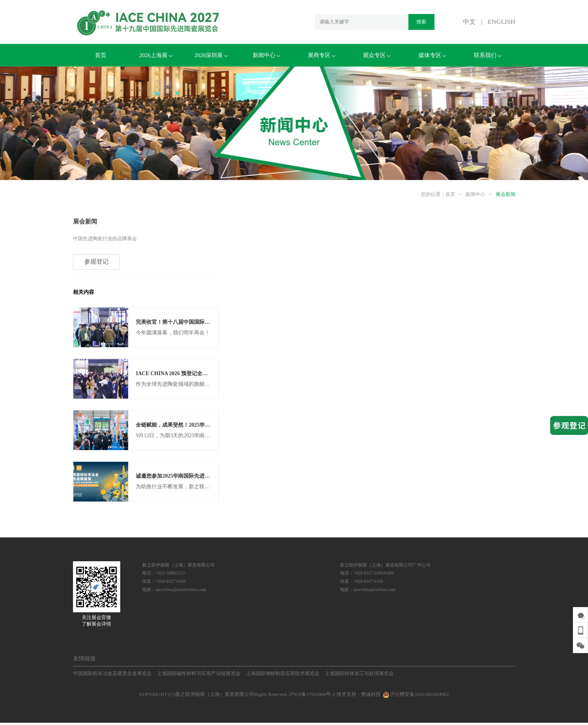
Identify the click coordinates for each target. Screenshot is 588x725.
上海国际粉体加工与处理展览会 (359, 676)
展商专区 (322, 55)
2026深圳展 (211, 55)
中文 (469, 22)
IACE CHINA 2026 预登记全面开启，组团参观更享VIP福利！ (208, 375)
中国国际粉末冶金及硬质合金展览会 (112, 676)
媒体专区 (432, 55)
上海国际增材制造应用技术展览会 (283, 676)
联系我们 (488, 55)
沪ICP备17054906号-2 (312, 696)
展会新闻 (506, 194)
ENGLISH (502, 22)
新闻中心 (266, 55)
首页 (101, 55)
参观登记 (97, 262)
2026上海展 (156, 55)
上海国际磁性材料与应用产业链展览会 (199, 676)
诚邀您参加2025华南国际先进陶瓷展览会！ (186, 478)
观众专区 (377, 55)
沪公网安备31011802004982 (415, 696)
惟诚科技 (371, 696)
